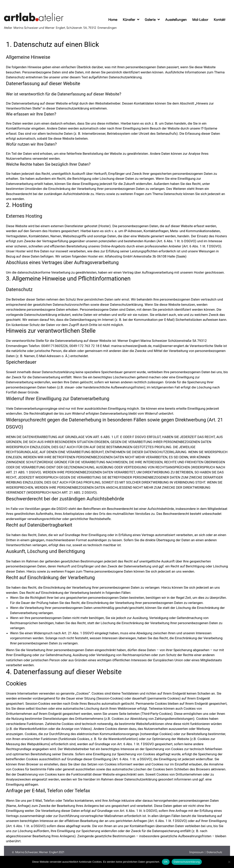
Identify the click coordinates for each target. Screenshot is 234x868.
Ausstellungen (176, 19)
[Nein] (229, 862)
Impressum (196, 852)
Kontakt (219, 19)
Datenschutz (214, 852)
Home (113, 19)
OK (166, 862)
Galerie (152, 19)
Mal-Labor (200, 19)
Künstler (131, 19)
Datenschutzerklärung (187, 862)
